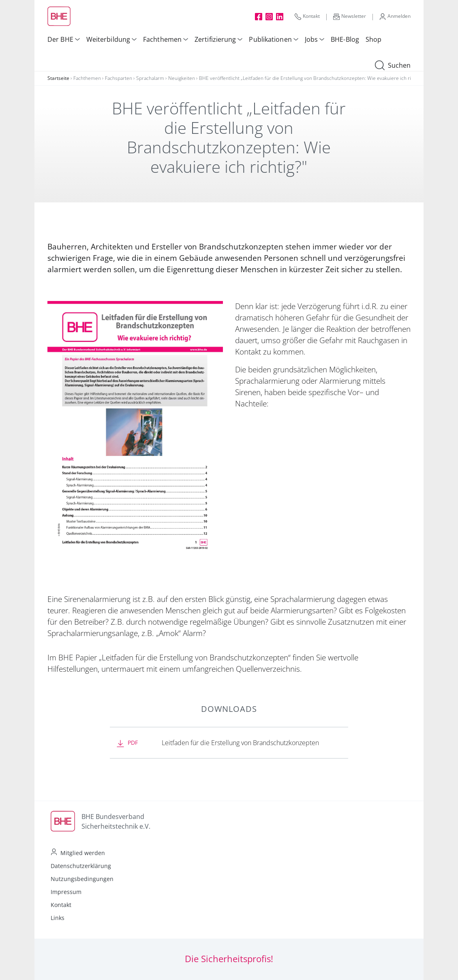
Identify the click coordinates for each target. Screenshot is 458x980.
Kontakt (307, 16)
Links (58, 918)
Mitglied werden (83, 853)
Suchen (393, 66)
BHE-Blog (345, 39)
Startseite (58, 78)
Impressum (66, 892)
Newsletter (350, 16)
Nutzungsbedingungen (82, 879)
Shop (373, 39)
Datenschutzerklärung (81, 866)
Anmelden (395, 16)
